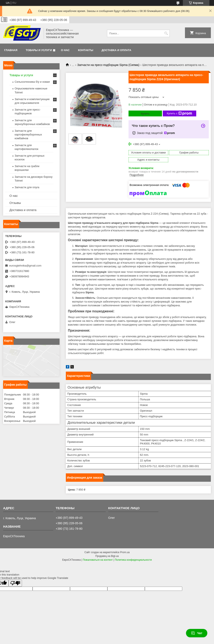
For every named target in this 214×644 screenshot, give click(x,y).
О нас (65, 50)
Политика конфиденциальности (133, 560)
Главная (11, 50)
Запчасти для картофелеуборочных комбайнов (28, 135)
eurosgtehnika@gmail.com (25, 266)
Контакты (86, 50)
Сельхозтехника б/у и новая (32, 82)
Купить (145, 114)
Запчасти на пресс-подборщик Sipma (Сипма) (108, 65)
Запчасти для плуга (27, 187)
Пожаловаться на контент (98, 560)
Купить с (179, 113)
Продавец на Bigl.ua (107, 556)
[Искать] (166, 33)
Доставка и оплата (116, 50)
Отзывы (15, 203)
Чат (197, 633)
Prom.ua (125, 552)
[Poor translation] (15, 583)
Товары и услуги (39, 50)
